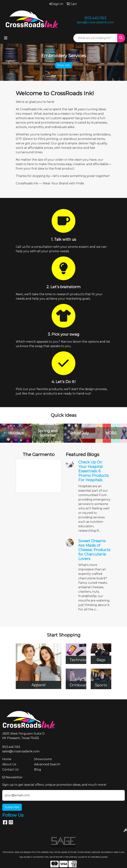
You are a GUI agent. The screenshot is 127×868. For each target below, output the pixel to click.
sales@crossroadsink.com (95, 22)
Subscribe (12, 807)
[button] (10, 62)
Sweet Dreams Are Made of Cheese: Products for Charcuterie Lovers (94, 550)
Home (7, 759)
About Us (9, 764)
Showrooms (43, 759)
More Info (64, 65)
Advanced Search (47, 764)
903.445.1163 (95, 18)
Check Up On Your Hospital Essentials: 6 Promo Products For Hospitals (93, 471)
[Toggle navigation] (6, 38)
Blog (38, 770)
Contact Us (10, 770)
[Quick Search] (95, 38)
